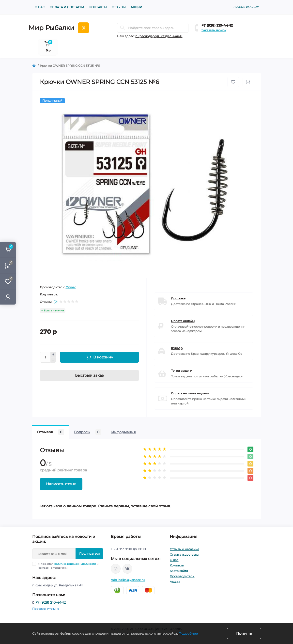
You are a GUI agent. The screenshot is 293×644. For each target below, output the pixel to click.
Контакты (98, 7)
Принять (244, 633)
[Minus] (53, 360)
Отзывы (119, 7)
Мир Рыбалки (51, 28)
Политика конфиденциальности (75, 564)
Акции (136, 7)
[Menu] (83, 28)
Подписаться (89, 554)
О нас (40, 7)
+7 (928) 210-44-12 (217, 25)
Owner (71, 287)
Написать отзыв (61, 484)
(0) (56, 302)
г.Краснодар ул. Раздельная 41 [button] (159, 36)
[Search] (123, 28)
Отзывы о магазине (184, 549)
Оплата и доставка (67, 7)
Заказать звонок (214, 30)
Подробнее (188, 633)
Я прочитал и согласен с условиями (68, 566)
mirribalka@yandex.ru (128, 580)
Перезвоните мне (46, 609)
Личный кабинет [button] (246, 7)
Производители (182, 576)
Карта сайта (179, 571)
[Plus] (53, 354)
